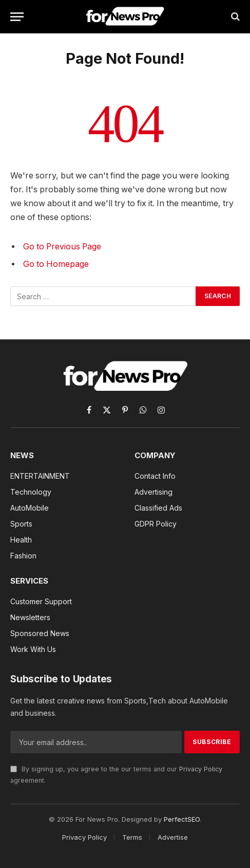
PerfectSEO (182, 819)
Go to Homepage (56, 264)
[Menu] (17, 17)
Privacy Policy (201, 769)
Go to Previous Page (62, 247)
